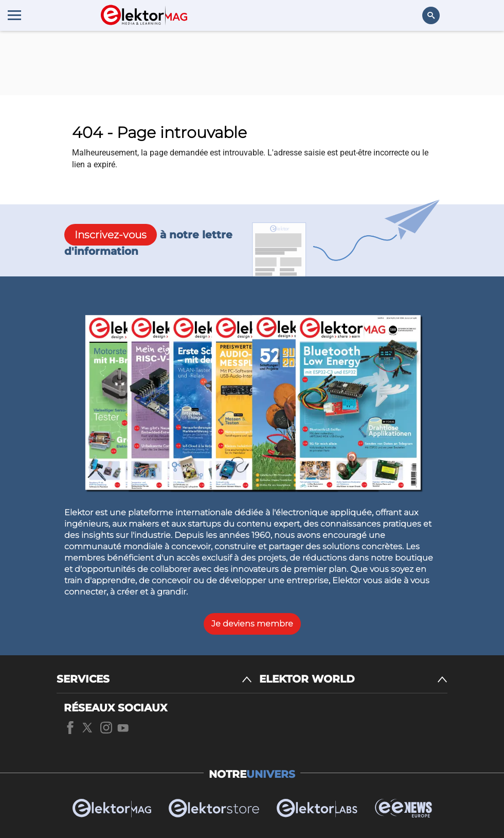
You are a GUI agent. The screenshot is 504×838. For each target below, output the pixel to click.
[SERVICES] (154, 679)
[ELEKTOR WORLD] (353, 679)
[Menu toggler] (14, 15)
